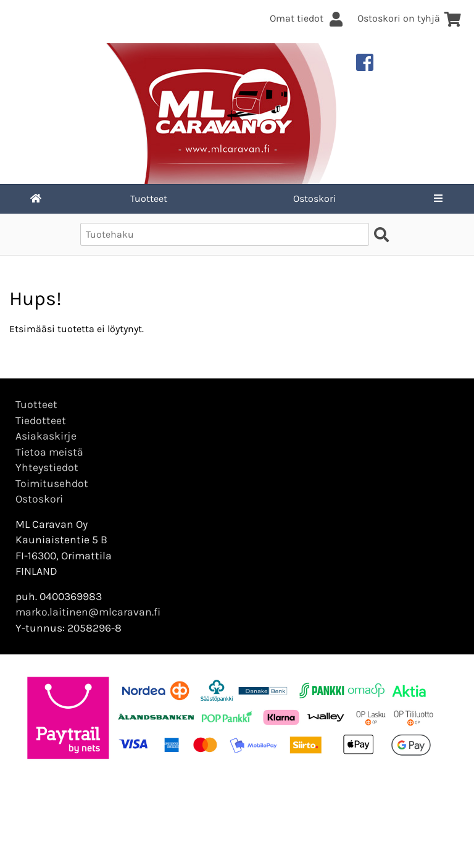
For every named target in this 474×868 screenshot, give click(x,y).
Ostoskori (315, 198)
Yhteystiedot (47, 467)
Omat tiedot (307, 18)
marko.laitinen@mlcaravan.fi (88, 612)
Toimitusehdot (52, 483)
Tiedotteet (41, 420)
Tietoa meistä (49, 452)
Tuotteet (149, 198)
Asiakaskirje (46, 436)
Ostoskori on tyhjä (410, 18)
